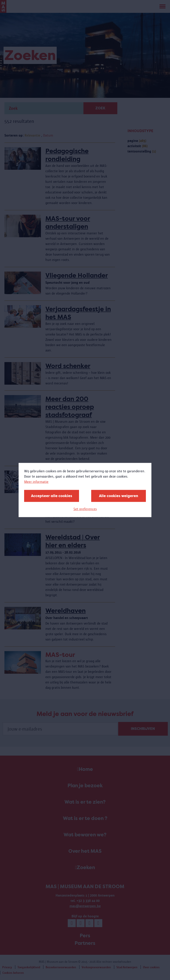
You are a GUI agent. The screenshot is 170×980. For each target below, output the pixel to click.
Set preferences (85, 509)
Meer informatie (36, 482)
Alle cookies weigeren (119, 496)
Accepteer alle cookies (52, 496)
